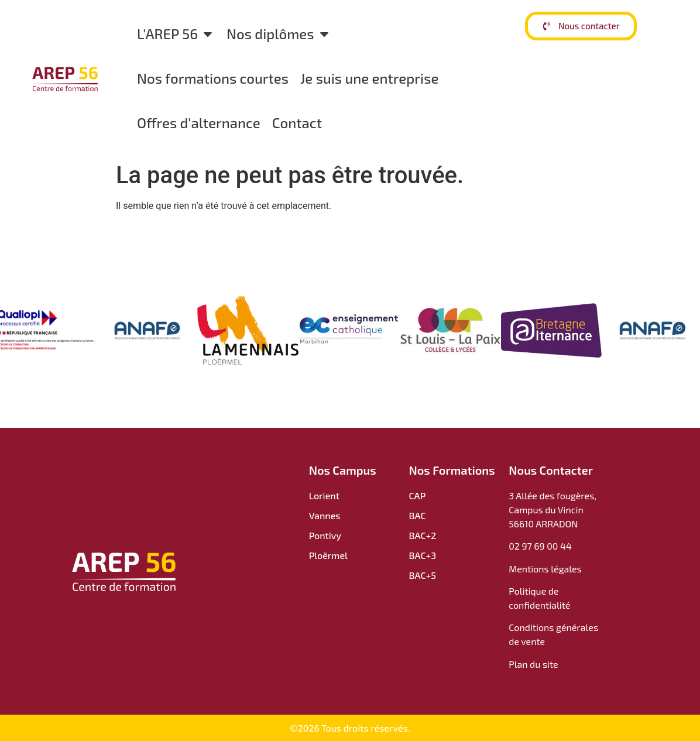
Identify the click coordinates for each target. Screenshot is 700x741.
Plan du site (533, 664)
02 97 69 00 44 (540, 546)
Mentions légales (545, 569)
